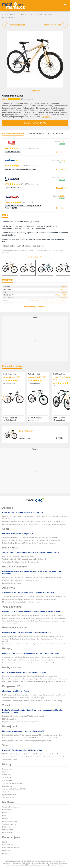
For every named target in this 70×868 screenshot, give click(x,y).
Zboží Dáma (6, 778)
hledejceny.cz (7, 769)
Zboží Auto (6, 792)
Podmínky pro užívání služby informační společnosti (40, 863)
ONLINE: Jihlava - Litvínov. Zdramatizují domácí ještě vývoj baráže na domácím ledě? (32, 540)
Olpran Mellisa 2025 (13, 96)
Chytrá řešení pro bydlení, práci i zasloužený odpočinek (21, 722)
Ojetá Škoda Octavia (9, 795)
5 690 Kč (60, 208)
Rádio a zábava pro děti (10, 848)
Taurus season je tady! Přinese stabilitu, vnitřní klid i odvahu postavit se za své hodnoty (32, 701)
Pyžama (5, 818)
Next (67, 397)
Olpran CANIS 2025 (37, 377)
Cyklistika (38, 14)
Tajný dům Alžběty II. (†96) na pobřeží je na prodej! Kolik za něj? (24, 559)
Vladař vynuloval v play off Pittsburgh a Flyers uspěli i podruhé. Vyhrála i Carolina (30, 537)
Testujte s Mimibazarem (10, 807)
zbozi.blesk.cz (7, 780)
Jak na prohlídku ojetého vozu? (13, 783)
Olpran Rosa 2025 (12, 377)
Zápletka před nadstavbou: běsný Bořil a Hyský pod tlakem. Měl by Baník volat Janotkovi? (33, 757)
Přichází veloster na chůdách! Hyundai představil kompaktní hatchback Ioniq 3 (29, 599)
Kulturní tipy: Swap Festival (12, 583)
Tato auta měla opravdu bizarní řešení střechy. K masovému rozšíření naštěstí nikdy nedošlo (34, 596)
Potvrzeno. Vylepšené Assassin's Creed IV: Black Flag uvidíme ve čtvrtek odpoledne (31, 738)
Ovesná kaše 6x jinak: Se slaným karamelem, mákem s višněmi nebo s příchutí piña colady (34, 657)
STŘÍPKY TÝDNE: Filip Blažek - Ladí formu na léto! (20, 580)
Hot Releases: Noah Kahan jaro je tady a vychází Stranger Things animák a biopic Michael (33, 695)
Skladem (62, 144)
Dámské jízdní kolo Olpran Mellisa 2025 (20, 169)
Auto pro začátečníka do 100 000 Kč (15, 789)
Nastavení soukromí (41, 865)
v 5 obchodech (34, 420)
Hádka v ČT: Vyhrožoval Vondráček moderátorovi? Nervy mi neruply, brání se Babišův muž (33, 521)
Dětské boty (6, 827)
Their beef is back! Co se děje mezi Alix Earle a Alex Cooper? (23, 698)
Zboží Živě (6, 772)
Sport (22, 14)
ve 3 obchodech (10, 420)
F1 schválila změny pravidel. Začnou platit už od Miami (21, 602)
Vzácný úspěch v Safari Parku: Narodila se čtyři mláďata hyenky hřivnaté (27, 741)
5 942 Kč (60, 188)
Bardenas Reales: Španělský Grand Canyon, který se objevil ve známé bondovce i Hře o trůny (35, 679)
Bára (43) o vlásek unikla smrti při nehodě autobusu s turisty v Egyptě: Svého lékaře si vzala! (34, 682)
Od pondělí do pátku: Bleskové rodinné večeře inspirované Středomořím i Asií (29, 663)
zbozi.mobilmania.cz (10, 14)
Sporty (29, 14)
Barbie (5, 813)
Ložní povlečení (8, 830)
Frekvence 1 (7, 851)
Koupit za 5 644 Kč (35, 123)
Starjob (5, 842)
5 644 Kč (60, 152)
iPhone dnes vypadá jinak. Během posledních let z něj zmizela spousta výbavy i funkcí (32, 615)
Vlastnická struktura (56, 865)
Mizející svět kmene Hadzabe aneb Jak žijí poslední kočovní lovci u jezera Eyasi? (30, 676)
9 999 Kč (60, 169)
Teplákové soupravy (9, 824)
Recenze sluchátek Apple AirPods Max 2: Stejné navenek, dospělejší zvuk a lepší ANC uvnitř (34, 618)
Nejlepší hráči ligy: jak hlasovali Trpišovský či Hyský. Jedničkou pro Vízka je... (29, 543)
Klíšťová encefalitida (9, 719)
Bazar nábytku (7, 833)
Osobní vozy (7, 775)
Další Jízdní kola (10, 374)
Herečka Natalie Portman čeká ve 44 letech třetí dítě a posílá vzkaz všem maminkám (31, 577)
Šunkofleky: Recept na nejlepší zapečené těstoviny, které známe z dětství (28, 660)
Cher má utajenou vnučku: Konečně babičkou (18, 556)
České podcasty (8, 845)
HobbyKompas (7, 786)
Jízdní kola (48, 14)
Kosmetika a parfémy (10, 821)
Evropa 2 (5, 853)
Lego (4, 816)
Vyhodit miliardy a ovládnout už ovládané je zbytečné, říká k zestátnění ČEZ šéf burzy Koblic (34, 644)
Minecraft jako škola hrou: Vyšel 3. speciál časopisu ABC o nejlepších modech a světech (33, 735)
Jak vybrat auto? (8, 798)
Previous (3, 397)
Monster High (7, 810)
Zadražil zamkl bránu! (10, 760)
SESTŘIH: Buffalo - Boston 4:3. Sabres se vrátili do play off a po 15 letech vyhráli (30, 754)
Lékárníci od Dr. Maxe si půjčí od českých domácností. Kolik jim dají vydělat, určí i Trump (33, 636)
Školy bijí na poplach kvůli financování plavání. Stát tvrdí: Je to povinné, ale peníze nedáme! (34, 524)
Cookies (30, 865)
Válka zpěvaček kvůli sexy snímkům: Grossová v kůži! (21, 562)
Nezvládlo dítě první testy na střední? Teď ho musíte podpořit (23, 716)
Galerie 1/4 (35, 91)
